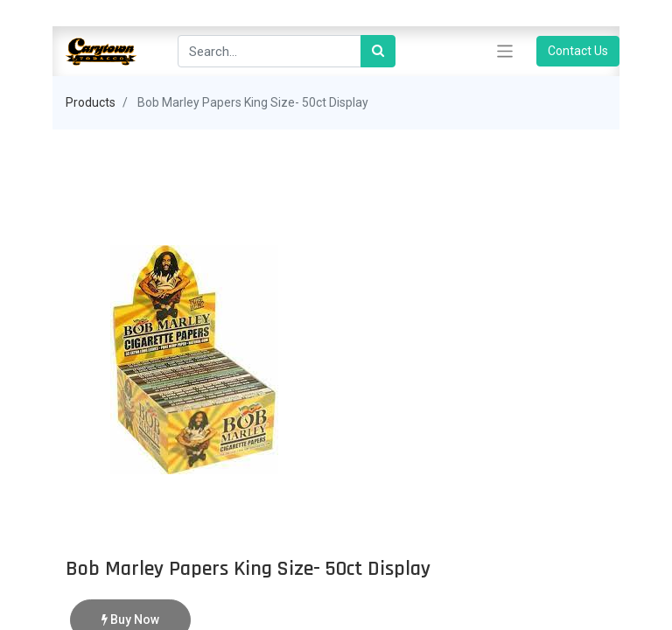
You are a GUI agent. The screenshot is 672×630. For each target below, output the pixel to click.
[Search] (378, 51)
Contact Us (578, 51)
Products (91, 102)
